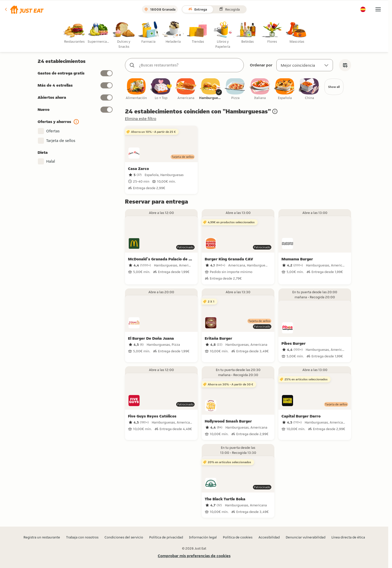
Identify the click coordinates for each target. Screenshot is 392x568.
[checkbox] (136, 90)
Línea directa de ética (348, 537)
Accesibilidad (269, 537)
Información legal (203, 537)
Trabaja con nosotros (82, 537)
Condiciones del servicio (124, 537)
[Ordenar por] (305, 65)
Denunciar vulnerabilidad (306, 537)
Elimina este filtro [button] (141, 119)
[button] (24, 9)
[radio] (75, 33)
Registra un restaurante (42, 537)
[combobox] (189, 65)
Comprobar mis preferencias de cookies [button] (194, 556)
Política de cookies (238, 537)
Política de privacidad (166, 537)
